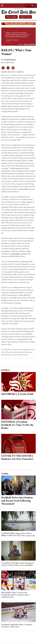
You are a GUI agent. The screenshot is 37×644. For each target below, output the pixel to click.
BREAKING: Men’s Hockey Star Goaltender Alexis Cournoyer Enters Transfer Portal (15, 595)
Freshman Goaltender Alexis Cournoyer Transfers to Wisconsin (17, 625)
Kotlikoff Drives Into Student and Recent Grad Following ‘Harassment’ (17, 501)
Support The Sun (26, 17)
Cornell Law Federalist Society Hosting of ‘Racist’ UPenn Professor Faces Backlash (17, 564)
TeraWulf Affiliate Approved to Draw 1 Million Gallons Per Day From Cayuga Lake (18, 534)
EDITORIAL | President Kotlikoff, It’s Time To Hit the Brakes (17, 425)
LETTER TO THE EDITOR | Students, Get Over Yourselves (17, 457)
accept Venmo (16, 254)
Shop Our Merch (11, 17)
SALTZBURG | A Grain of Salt (17, 394)
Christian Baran (10, 60)
